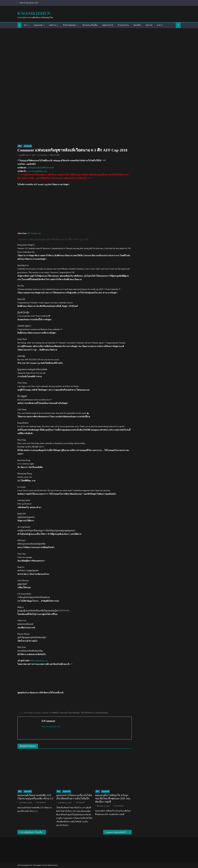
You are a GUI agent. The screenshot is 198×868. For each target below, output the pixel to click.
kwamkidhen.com (40, 661)
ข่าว (26, 25)
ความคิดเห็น (54, 713)
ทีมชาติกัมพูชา (75, 713)
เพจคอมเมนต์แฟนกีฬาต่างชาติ (41, 168)
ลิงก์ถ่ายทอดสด (69, 25)
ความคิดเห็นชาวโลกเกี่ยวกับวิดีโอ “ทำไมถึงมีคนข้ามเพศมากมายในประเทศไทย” (34, 832)
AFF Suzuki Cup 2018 (32, 713)
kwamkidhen (34, 13)
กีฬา (20, 146)
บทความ (53, 25)
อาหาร (160, 25)
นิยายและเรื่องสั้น (90, 25)
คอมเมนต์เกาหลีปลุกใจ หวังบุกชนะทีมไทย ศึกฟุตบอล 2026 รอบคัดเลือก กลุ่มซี (113, 799)
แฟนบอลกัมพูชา (102, 713)
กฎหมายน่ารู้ (108, 25)
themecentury (52, 865)
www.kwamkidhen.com (37, 171)
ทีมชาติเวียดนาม (88, 713)
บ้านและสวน (123, 25)
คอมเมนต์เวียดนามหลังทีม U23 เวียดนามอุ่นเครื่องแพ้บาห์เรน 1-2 (35, 797)
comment (45, 713)
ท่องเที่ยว (137, 25)
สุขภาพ (149, 25)
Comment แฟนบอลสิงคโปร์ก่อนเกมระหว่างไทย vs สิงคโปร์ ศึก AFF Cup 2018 (119, 832)
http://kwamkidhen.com (51, 727)
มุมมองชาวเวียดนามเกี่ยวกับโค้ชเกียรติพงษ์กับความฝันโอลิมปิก (74, 797)
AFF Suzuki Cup (34, 233)
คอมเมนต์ (38, 25)
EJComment (43, 155)
